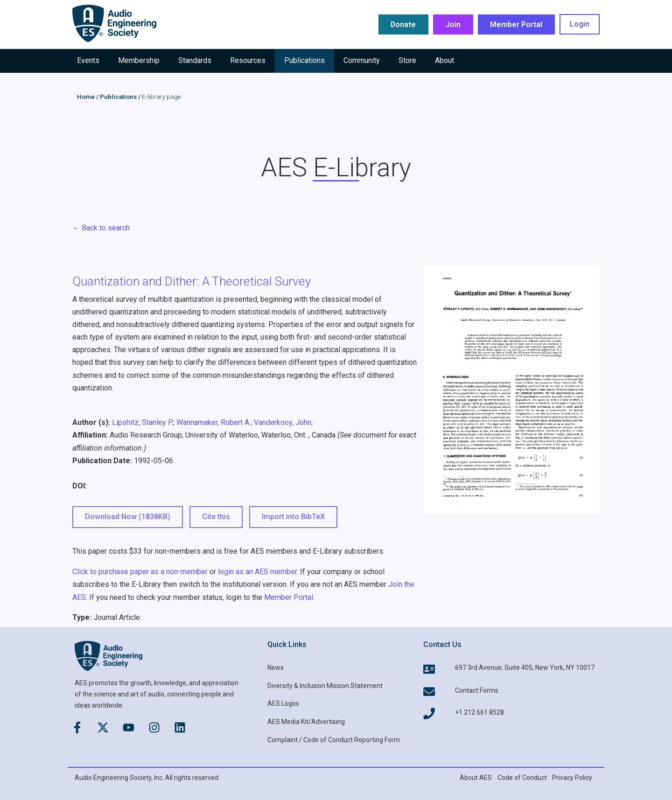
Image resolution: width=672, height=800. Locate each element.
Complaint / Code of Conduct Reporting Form (334, 740)
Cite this (216, 517)
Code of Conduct (522, 778)
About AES (476, 778)
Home (86, 97)
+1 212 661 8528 (479, 712)
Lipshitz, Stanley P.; (143, 422)
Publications (118, 97)
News (276, 668)
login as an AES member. (258, 572)
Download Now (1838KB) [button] (128, 517)
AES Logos (283, 703)
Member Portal (289, 597)
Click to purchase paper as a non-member (140, 572)
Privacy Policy (572, 778)
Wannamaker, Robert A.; (214, 422)
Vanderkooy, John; (283, 422)
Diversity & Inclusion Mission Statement (325, 686)
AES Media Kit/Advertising (306, 722)
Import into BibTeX (293, 517)
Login (580, 24)
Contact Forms (477, 690)
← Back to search (101, 228)
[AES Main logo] (114, 23)
